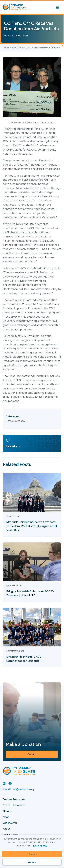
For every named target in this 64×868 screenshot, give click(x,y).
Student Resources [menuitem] (14, 805)
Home (7, 48)
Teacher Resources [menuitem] (14, 799)
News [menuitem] (6, 817)
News (14, 48)
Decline (32, 862)
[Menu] (59, 7)
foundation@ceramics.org (19, 789)
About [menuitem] (7, 829)
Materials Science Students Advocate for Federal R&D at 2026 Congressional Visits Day (31, 526)
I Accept (32, 854)
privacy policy (40, 846)
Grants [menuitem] (7, 811)
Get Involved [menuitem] (10, 823)
